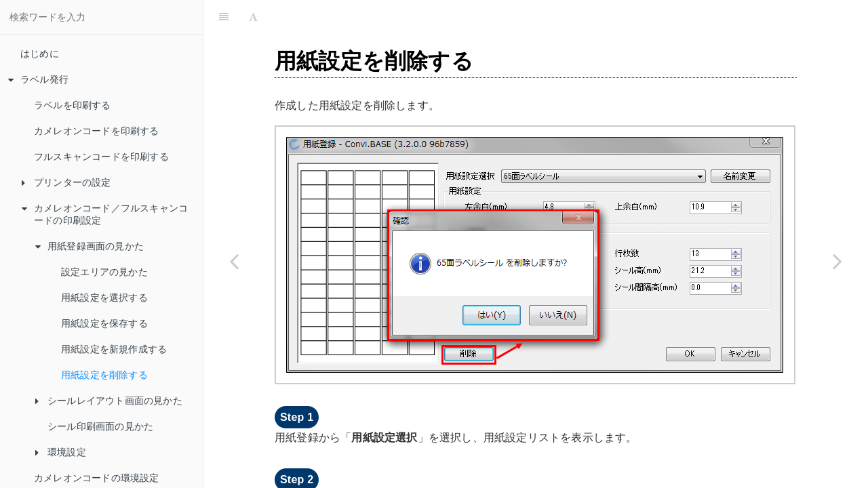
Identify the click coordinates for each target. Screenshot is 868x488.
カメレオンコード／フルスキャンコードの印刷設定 (105, 214)
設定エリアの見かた (104, 272)
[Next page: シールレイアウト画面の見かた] (837, 261)
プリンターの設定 (66, 182)
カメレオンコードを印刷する (97, 131)
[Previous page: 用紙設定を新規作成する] (234, 261)
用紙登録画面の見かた (90, 246)
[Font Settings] (253, 17)
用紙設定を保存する (104, 323)
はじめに (40, 54)
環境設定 (61, 452)
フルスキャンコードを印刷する (101, 157)
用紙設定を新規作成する (114, 349)
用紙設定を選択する (104, 298)
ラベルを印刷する (73, 105)
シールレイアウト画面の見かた (109, 401)
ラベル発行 (38, 79)
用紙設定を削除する (104, 375)
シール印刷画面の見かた (100, 426)
